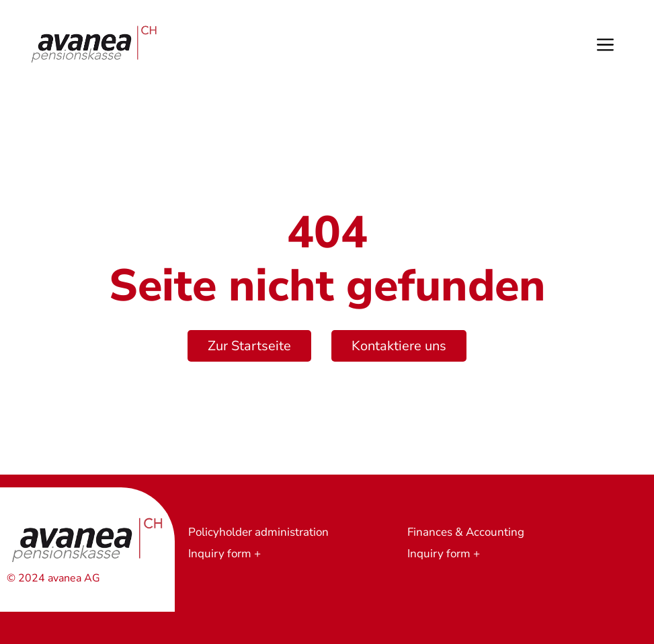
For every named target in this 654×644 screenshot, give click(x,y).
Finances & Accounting (466, 532)
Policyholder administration (258, 532)
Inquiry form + (224, 554)
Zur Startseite (249, 346)
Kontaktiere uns (399, 346)
